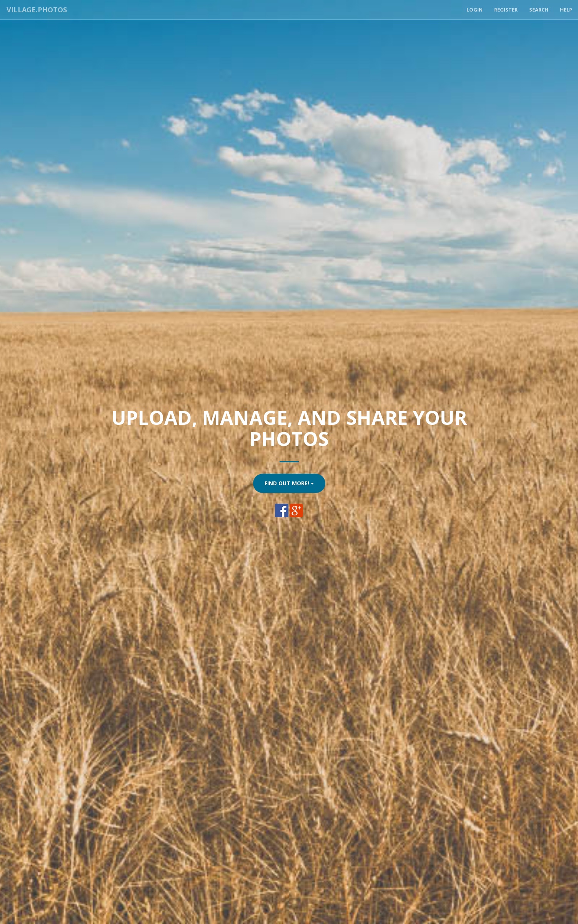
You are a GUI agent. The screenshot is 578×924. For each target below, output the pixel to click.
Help (566, 10)
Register (506, 10)
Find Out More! (289, 483)
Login (475, 10)
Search (539, 10)
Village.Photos (36, 10)
